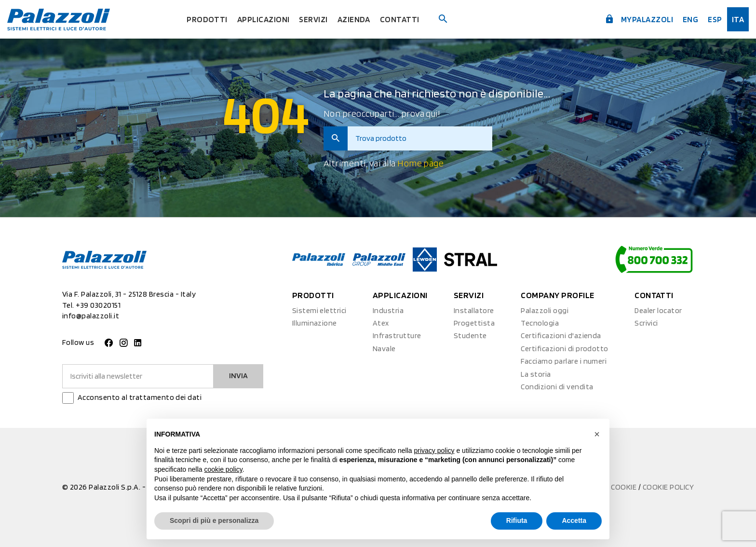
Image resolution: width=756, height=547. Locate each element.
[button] (597, 434)
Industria (388, 310)
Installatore (474, 310)
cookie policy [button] (223, 469)
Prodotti (204, 19)
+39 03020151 (98, 305)
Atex (381, 323)
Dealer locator (658, 310)
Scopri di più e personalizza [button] (214, 520)
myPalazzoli (636, 18)
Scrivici (646, 323)
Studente (470, 335)
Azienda (356, 19)
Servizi (314, 19)
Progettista (474, 323)
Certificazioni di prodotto (564, 349)
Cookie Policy (668, 487)
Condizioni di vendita (557, 387)
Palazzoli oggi (545, 310)
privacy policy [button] (434, 451)
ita (738, 19)
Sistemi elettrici (319, 310)
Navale (384, 349)
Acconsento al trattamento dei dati (140, 397)
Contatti (402, 19)
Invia (238, 376)
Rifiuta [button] (517, 520)
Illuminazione (315, 323)
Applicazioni (262, 19)
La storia (536, 374)
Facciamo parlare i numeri (564, 361)
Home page (420, 163)
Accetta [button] (574, 520)
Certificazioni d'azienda (561, 335)
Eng (689, 19)
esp (714, 19)
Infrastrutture (397, 335)
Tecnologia (540, 323)
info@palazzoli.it (91, 316)
